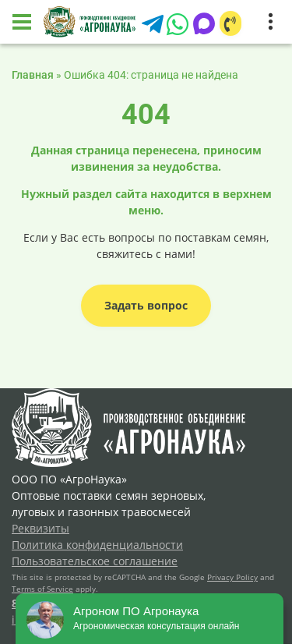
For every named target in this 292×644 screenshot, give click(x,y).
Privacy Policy (232, 577)
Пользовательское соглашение (95, 561)
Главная (33, 75)
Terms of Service (42, 589)
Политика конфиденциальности (97, 545)
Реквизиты (40, 528)
